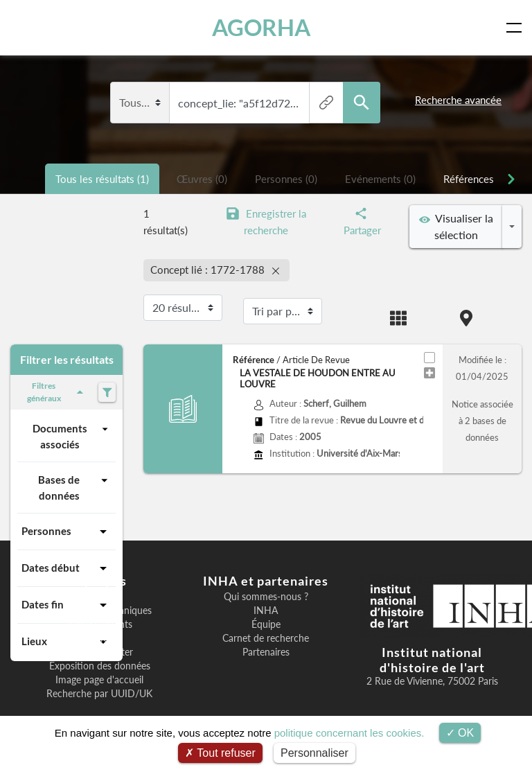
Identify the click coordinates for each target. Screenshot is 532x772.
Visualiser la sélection (456, 226)
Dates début (66, 568)
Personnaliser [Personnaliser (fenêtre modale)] (314, 753)
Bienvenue (100, 597)
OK (460, 733)
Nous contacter (100, 652)
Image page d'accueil (99, 680)
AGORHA (262, 27)
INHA (266, 611)
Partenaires (266, 652)
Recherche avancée (458, 100)
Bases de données (75, 487)
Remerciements (99, 624)
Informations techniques (99, 611)
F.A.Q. (100, 638)
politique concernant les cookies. (349, 733)
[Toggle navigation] (517, 28)
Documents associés (72, 436)
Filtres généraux (57, 392)
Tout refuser (220, 753)
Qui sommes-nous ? (266, 597)
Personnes (66, 532)
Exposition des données (100, 666)
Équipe (266, 624)
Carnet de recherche (266, 638)
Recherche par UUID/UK (99, 694)
